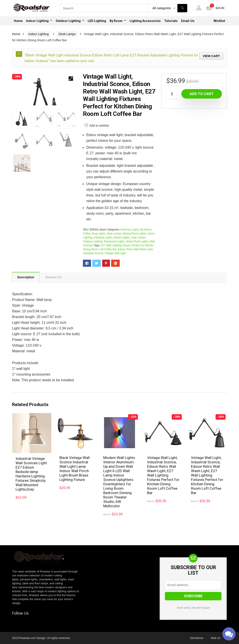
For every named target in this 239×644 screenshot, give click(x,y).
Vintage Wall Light (115, 253)
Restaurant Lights (114, 241)
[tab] (26, 277)
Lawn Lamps (138, 237)
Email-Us (188, 21)
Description (26, 277)
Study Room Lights (137, 241)
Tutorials (171, 21)
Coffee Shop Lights (94, 234)
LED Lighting (97, 21)
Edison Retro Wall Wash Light (135, 249)
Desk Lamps (67, 34)
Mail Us (216, 638)
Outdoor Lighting (68, 21)
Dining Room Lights (134, 234)
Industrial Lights (103, 237)
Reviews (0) (54, 277)
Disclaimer (197, 638)
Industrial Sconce (93, 253)
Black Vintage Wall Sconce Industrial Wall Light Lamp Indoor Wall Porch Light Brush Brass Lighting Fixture (75, 469)
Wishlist (219, 21)
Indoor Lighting (37, 21)
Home (18, 21)
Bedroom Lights (130, 230)
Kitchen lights (121, 237)
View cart (211, 56)
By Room (116, 21)
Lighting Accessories (145, 21)
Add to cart (202, 94)
